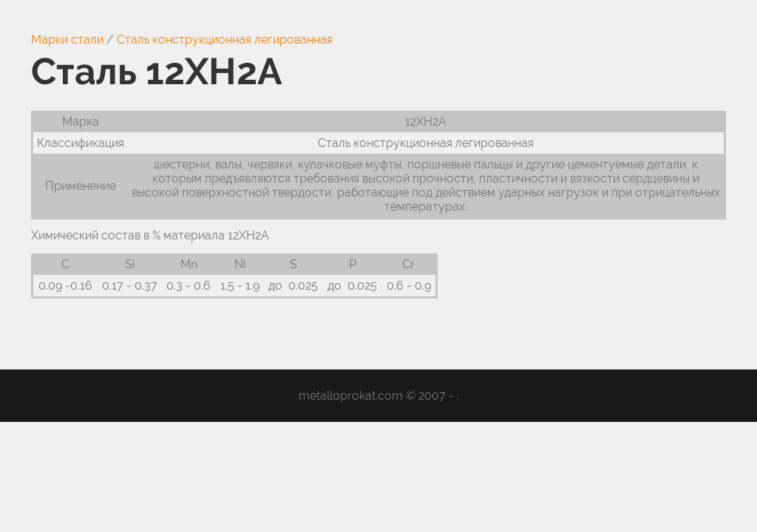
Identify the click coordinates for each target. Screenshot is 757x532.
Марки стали (67, 40)
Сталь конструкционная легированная (225, 40)
